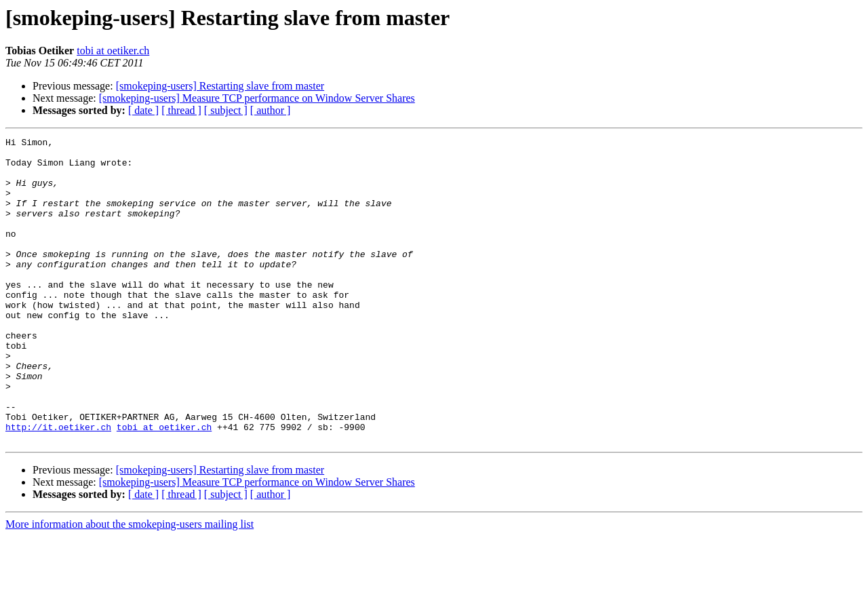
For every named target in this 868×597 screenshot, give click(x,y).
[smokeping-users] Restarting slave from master (220, 86)
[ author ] (271, 110)
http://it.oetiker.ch (58, 486)
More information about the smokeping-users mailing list (130, 585)
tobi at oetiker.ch (113, 51)
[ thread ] (181, 110)
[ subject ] (226, 110)
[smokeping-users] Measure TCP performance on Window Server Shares (257, 98)
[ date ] (143, 110)
